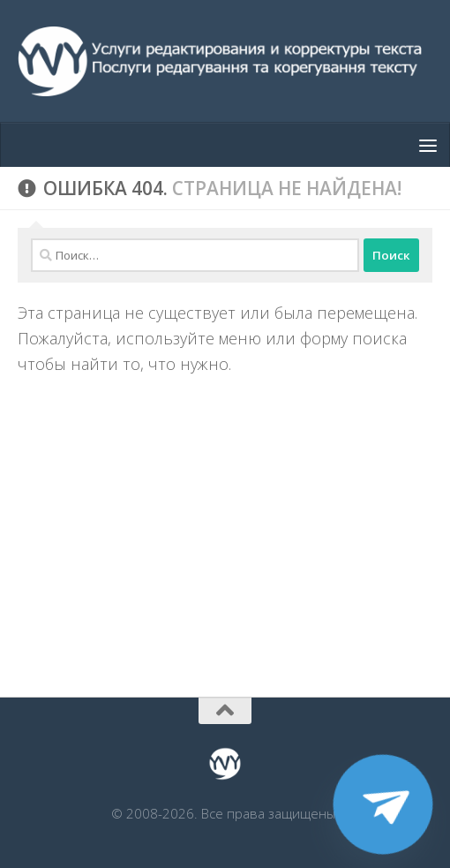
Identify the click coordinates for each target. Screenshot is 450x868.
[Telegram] (383, 804)
